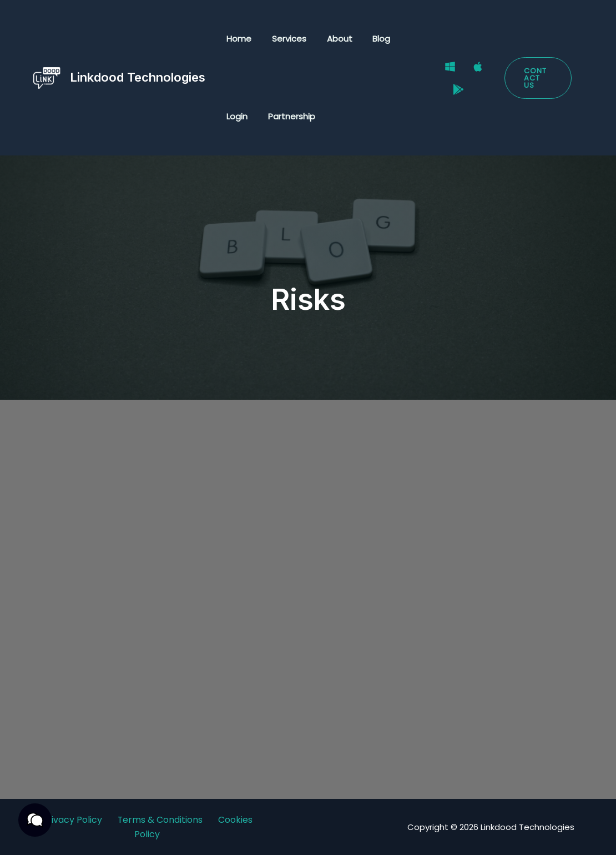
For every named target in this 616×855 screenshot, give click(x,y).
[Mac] (472, 71)
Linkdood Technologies (138, 77)
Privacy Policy (72, 820)
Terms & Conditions (160, 820)
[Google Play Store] (452, 85)
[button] (536, 78)
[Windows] (444, 71)
